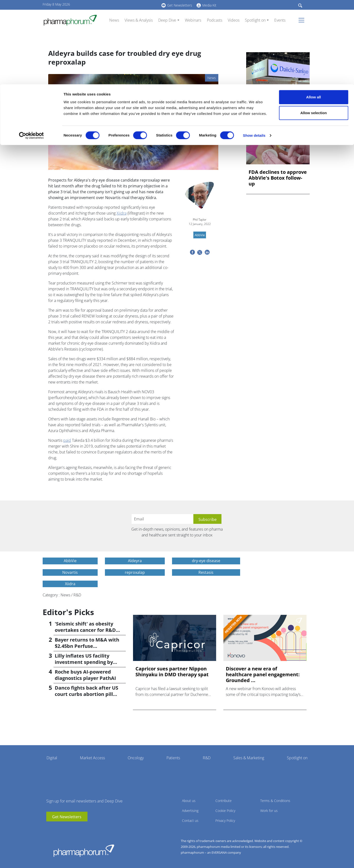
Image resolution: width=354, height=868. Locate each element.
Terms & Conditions (275, 801)
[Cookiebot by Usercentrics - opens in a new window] (31, 51)
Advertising (190, 811)
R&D (207, 758)
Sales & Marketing (249, 758)
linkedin (57, 829)
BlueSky (64, 829)
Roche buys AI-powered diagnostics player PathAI (85, 675)
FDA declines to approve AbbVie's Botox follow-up (278, 178)
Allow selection (313, 29)
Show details (254, 51)
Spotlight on (297, 758)
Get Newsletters (67, 817)
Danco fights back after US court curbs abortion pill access (87, 694)
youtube (50, 829)
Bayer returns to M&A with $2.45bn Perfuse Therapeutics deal (87, 646)
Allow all (314, 13)
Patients (173, 758)
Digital (52, 758)
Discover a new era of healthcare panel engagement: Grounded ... (263, 675)
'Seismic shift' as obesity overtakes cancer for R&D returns (85, 630)
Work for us (269, 811)
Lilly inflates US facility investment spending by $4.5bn (84, 662)
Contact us (190, 821)
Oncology (136, 758)
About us (189, 801)
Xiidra (122, 213)
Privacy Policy (225, 821)
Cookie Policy (225, 811)
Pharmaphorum (84, 851)
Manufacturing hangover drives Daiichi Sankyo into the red (277, 101)
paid (67, 440)
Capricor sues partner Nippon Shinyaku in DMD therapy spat (172, 672)
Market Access (92, 758)
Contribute (224, 801)
